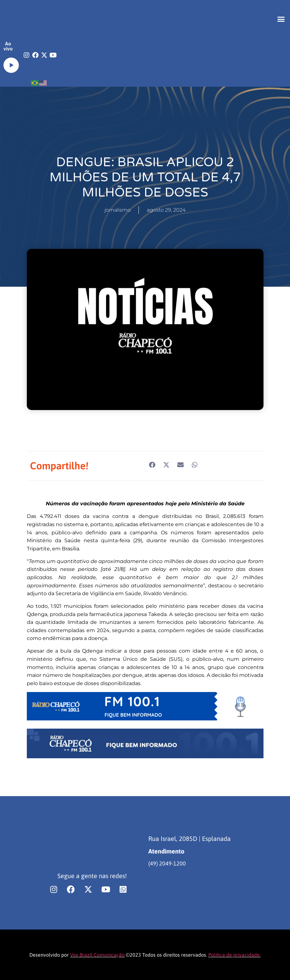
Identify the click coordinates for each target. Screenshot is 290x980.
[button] (281, 19)
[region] (82, 930)
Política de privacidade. (234, 955)
